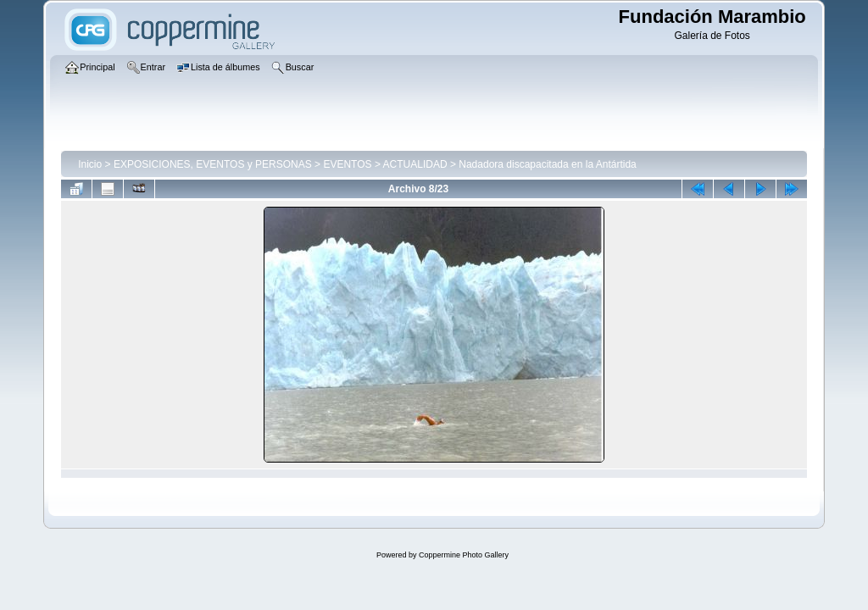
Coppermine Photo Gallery (464, 555)
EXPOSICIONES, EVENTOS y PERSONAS (213, 164)
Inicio (90, 164)
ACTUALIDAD (415, 164)
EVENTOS (347, 164)
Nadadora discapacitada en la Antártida (547, 164)
